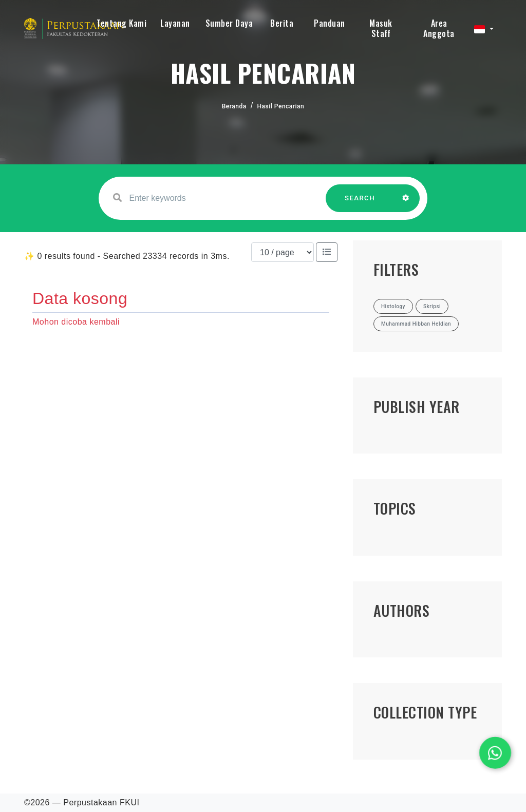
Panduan (330, 23)
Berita (282, 23)
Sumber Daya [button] (229, 23)
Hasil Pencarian (281, 106)
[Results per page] (283, 252)
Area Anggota (439, 28)
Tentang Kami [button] (121, 23)
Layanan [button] (175, 23)
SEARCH (360, 203)
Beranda (234, 106)
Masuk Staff (381, 28)
